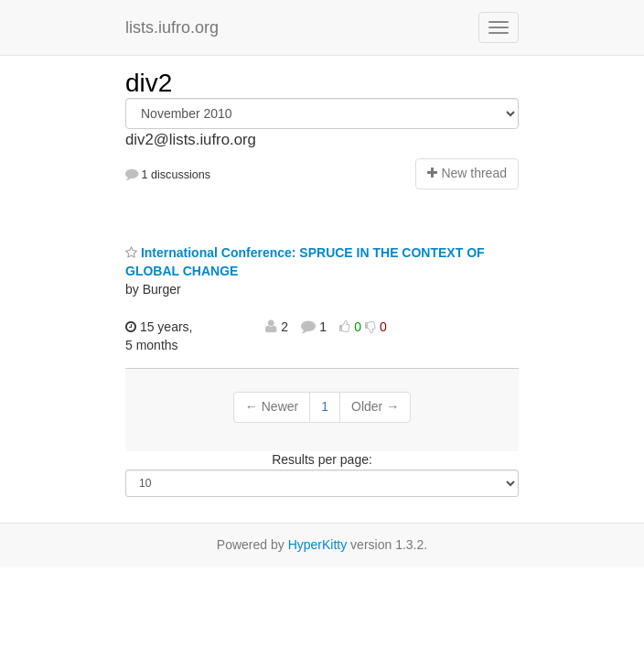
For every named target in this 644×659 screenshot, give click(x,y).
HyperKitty (318, 545)
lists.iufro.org (172, 27)
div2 (149, 83)
